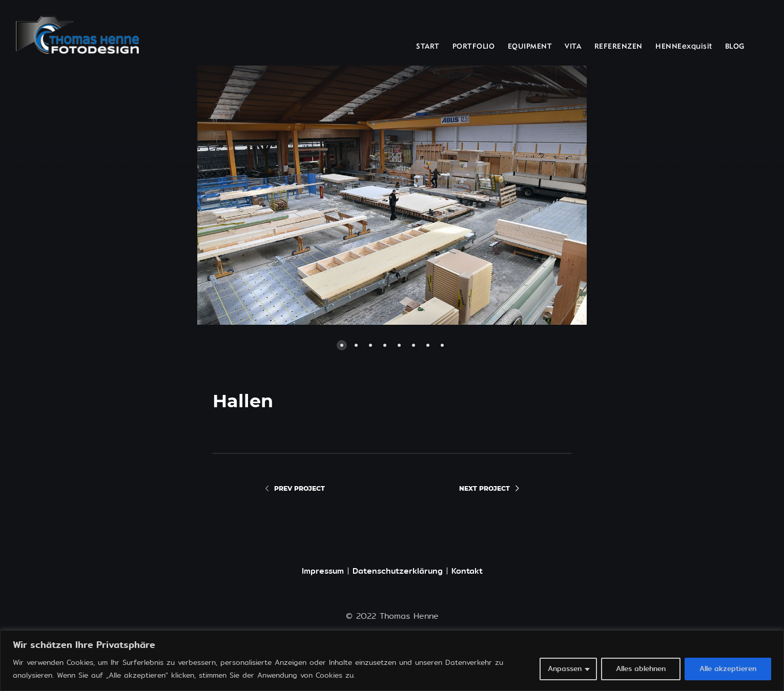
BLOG (735, 47)
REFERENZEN (618, 47)
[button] (277, 195)
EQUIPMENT (530, 47)
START (428, 47)
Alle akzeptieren (728, 669)
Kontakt (467, 571)
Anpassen (565, 669)
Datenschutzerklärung (398, 571)
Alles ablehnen (641, 669)
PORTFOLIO (474, 47)
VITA (573, 47)
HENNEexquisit (684, 47)
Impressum (323, 571)
